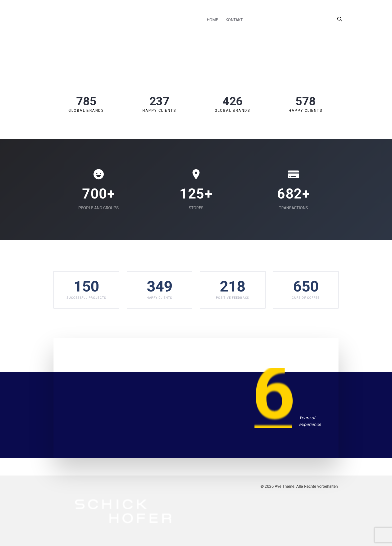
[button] (340, 20)
